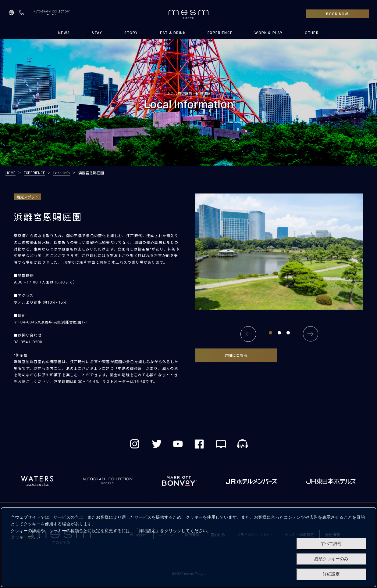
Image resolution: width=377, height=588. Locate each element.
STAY (97, 32)
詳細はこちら (236, 355)
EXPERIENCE (220, 32)
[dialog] (188, 547)
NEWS (64, 32)
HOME (11, 173)
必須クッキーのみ (331, 559)
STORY (131, 32)
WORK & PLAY (269, 32)
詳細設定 (331, 574)
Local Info (62, 173)
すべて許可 (331, 544)
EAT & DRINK (173, 32)
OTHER (312, 32)
